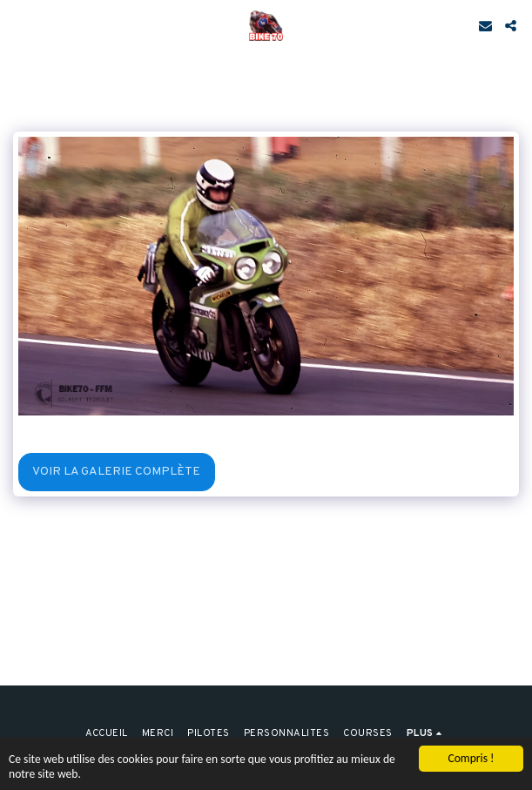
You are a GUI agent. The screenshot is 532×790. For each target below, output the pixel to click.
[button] (19, 25)
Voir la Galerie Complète (116, 472)
